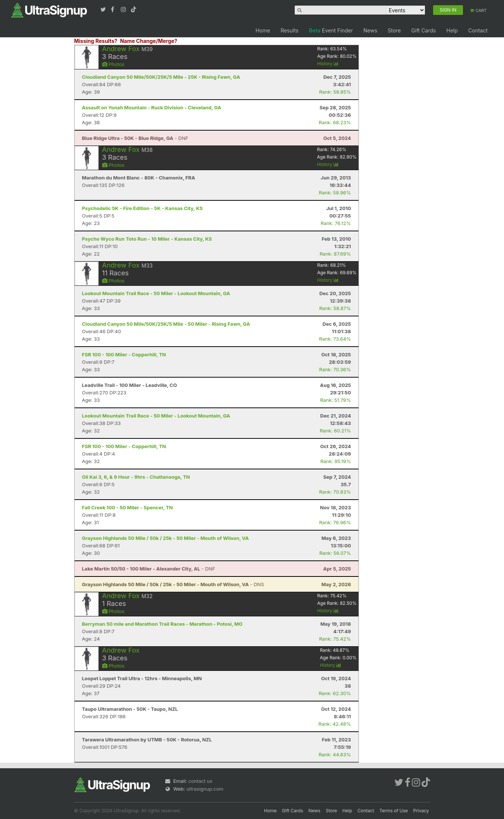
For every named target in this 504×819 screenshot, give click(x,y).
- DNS (173, 584)
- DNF (135, 138)
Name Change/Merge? (149, 41)
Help (452, 30)
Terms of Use (394, 811)
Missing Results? (96, 41)
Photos (113, 64)
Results (289, 30)
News (370, 30)
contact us (200, 781)
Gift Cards (423, 30)
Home (263, 30)
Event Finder (331, 30)
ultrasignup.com (205, 789)
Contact (478, 30)
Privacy (421, 811)
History (328, 64)
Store (394, 30)
